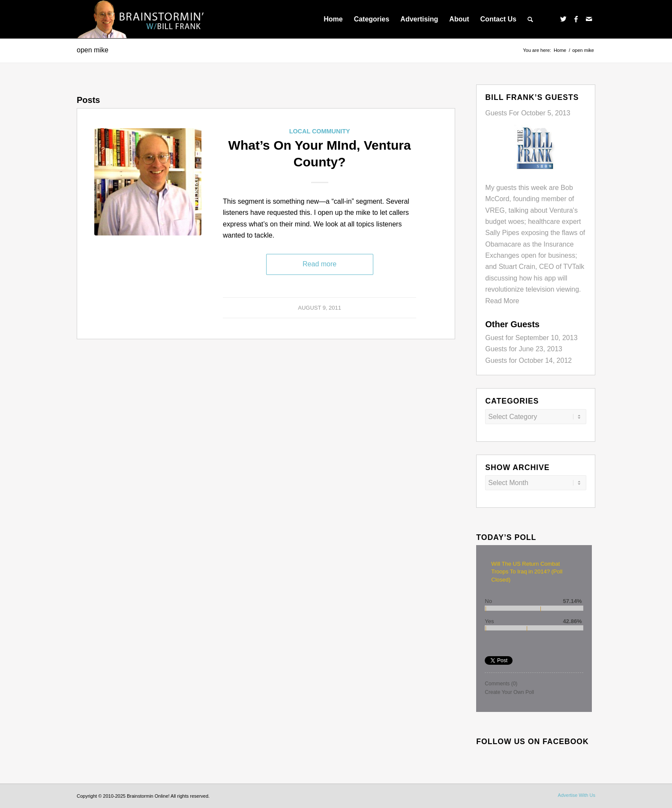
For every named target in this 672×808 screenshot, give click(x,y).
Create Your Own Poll (509, 692)
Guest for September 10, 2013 (531, 338)
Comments (501, 684)
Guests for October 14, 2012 (528, 360)
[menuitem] (333, 19)
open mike (93, 50)
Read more (319, 264)
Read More (502, 301)
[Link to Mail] (589, 19)
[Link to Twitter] (563, 19)
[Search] (530, 19)
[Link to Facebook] (576, 19)
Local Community (320, 131)
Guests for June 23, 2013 (524, 349)
